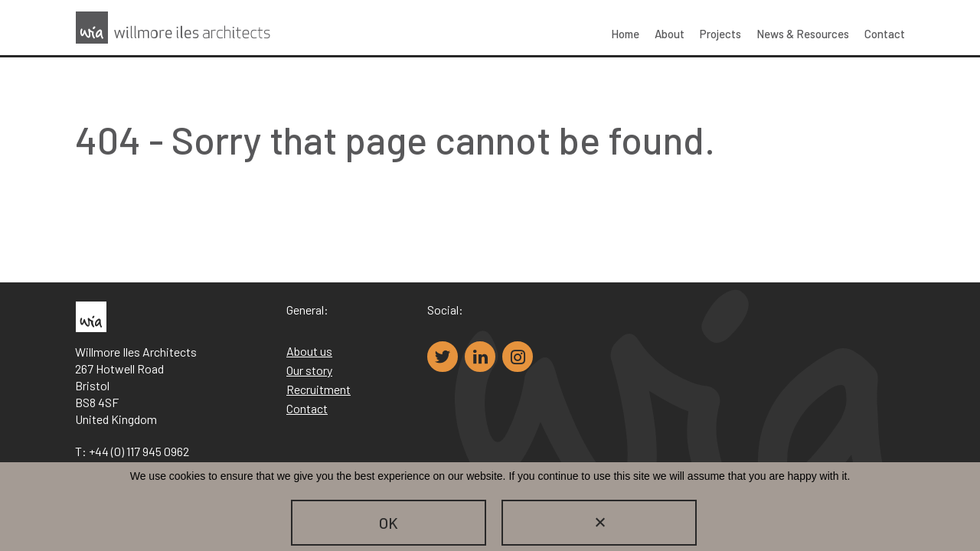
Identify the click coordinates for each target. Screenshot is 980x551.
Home (625, 34)
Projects (720, 34)
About (670, 34)
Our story (309, 370)
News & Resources (803, 34)
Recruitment (318, 389)
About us (309, 351)
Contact (885, 34)
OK (389, 523)
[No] (599, 523)
